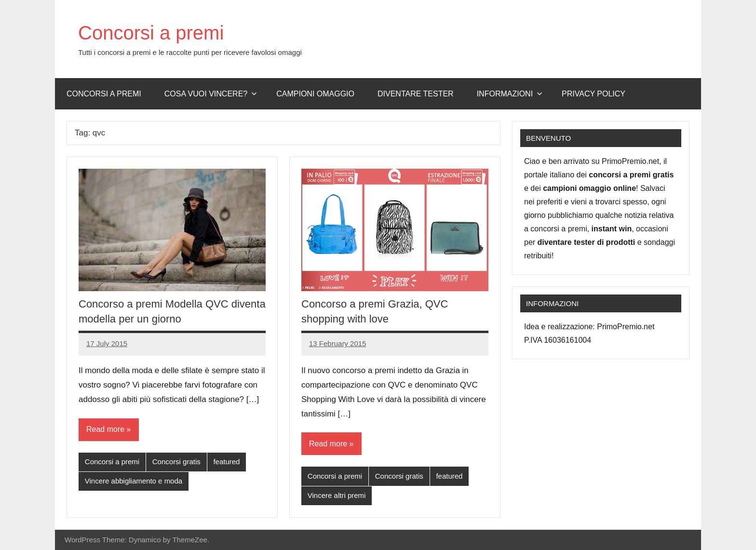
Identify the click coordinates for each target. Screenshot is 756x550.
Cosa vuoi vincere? (211, 94)
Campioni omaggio (315, 94)
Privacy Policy (594, 94)
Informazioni (510, 94)
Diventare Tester (416, 94)
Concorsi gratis (176, 462)
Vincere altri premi (337, 495)
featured (226, 462)
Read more (105, 429)
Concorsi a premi (151, 33)
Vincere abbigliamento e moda (134, 481)
